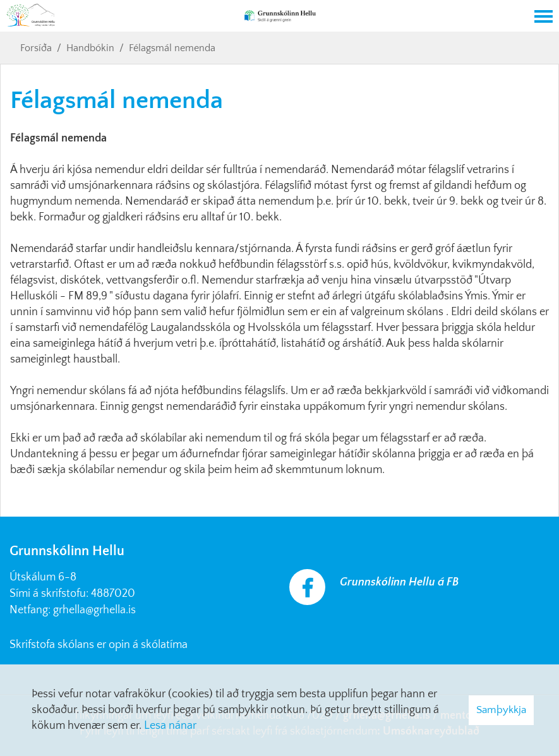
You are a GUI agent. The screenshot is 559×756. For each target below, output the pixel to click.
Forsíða (36, 48)
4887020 (113, 594)
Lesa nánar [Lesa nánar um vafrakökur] (170, 726)
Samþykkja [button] (501, 710)
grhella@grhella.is (94, 610)
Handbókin (90, 48)
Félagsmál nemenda (172, 48)
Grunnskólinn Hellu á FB (399, 582)
